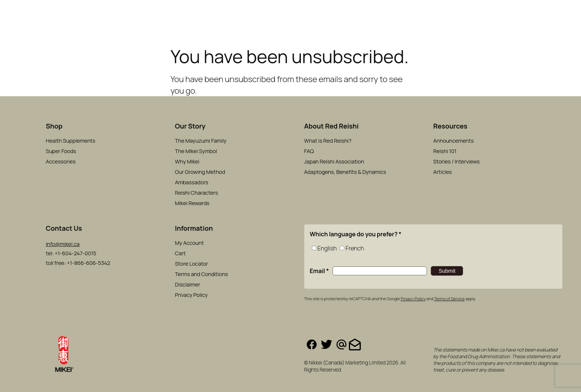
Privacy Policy (413, 299)
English (327, 248)
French (355, 248)
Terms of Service (449, 299)
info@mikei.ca (63, 244)
